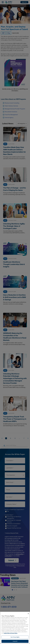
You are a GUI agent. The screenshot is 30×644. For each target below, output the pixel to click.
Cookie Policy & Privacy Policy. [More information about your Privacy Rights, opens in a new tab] (11, 633)
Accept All (15, 641)
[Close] (28, 614)
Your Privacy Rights (15, 637)
